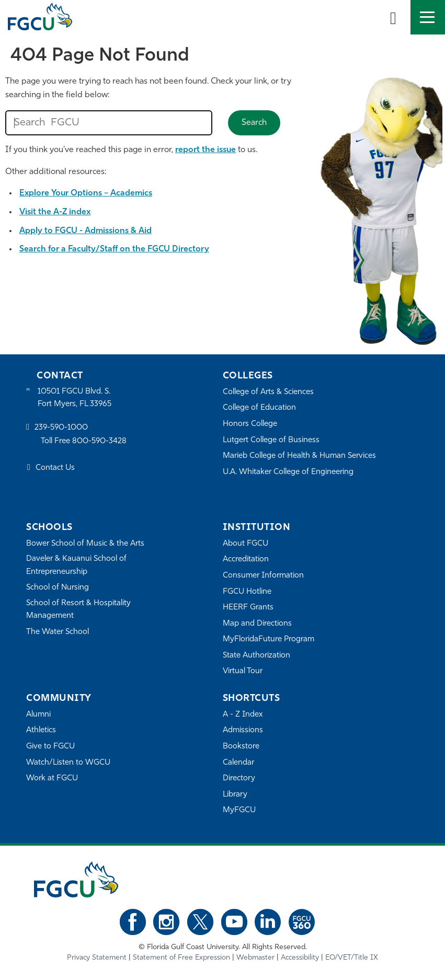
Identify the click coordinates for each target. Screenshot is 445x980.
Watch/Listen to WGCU (68, 763)
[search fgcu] (109, 123)
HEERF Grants (248, 608)
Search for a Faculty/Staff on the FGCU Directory (114, 249)
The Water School (58, 632)
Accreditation (246, 560)
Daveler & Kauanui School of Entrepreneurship (76, 565)
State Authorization (256, 656)
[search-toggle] (393, 17)
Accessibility (300, 958)
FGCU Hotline (247, 592)
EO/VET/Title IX (352, 958)
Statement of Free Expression (181, 958)
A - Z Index (243, 715)
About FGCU (246, 544)
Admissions (243, 730)
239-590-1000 (61, 428)
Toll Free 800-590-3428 (84, 441)
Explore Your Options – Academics (86, 193)
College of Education (259, 408)
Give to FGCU (50, 747)
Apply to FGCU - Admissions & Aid (85, 231)
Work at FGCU (52, 779)
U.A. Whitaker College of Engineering (288, 472)
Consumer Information (263, 576)
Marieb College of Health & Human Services (299, 456)
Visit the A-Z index (55, 212)
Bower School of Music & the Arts (85, 544)
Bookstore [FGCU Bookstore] (241, 747)
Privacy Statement (97, 958)
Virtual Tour (243, 671)
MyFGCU (239, 810)
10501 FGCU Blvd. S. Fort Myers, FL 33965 (75, 398)
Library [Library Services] (235, 795)
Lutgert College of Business (271, 440)
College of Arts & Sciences (268, 392)
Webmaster (255, 958)
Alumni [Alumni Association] (38, 715)
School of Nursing (58, 588)
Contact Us (55, 468)
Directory (239, 779)
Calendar (238, 763)
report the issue (206, 150)
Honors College (250, 424)
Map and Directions (257, 624)
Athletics (41, 730)
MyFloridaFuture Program (269, 639)
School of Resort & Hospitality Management (78, 610)
